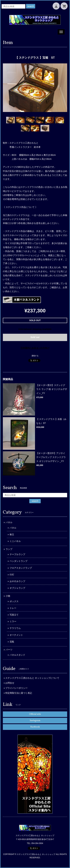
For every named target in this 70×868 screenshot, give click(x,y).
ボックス (14, 601)
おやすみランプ (17, 581)
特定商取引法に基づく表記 (19, 693)
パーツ (9, 650)
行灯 (12, 575)
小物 (8, 596)
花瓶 (12, 642)
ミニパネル (15, 541)
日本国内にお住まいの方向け (35, 348)
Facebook (35, 727)
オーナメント (16, 635)
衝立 (12, 534)
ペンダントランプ (19, 561)
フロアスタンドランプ (21, 568)
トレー (13, 608)
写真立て (14, 615)
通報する (35, 356)
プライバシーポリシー (16, 688)
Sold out (35, 337)
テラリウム (15, 628)
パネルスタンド (17, 655)
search (31, 6)
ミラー (13, 621)
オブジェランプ (17, 588)
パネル (9, 522)
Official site (35, 714)
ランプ (9, 549)
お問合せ (10, 683)
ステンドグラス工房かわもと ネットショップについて (32, 678)
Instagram (35, 721)
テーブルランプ (17, 554)
